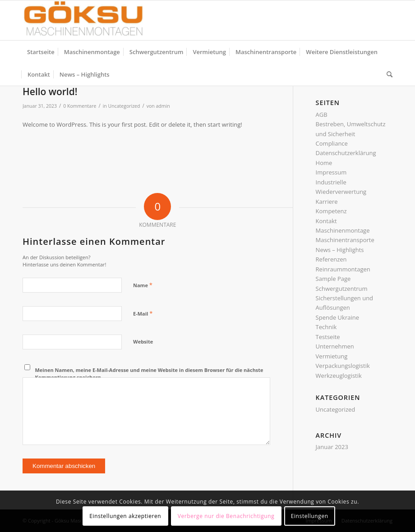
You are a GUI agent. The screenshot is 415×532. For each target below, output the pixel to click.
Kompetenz (331, 211)
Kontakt (326, 221)
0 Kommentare (80, 106)
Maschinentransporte (345, 240)
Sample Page (333, 279)
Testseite (328, 337)
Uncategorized (124, 106)
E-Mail (143, 313)
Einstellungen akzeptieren (125, 516)
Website (143, 342)
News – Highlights (340, 250)
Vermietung (332, 356)
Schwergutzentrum (342, 289)
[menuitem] (41, 52)
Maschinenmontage (343, 230)
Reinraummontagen (343, 269)
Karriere (327, 202)
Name (143, 285)
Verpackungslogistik (343, 366)
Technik (326, 327)
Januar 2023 (332, 447)
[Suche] (387, 74)
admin (163, 106)
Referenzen (331, 259)
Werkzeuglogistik (339, 376)
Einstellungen (310, 516)
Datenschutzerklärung (346, 153)
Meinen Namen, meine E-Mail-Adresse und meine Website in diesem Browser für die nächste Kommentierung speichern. (149, 374)
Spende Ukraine (337, 317)
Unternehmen (335, 346)
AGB (322, 115)
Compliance (332, 143)
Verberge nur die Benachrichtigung (226, 516)
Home (324, 163)
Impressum (331, 172)
